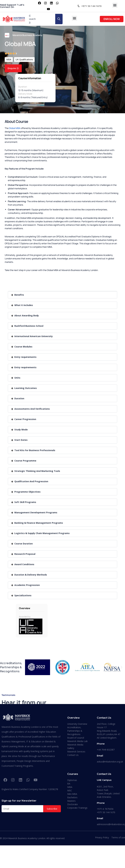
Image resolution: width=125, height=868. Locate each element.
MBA (9, 59)
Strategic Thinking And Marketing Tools (37, 471)
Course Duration (24, 544)
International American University (34, 336)
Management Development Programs (36, 512)
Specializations (23, 595)
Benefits (19, 295)
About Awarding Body (27, 315)
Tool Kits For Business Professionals (35, 450)
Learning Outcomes (26, 388)
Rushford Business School (29, 326)
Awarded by (25, 617)
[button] (115, 5)
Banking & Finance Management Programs (39, 523)
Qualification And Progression (31, 481)
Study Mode (21, 430)
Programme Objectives (27, 492)
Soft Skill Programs (25, 502)
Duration (23, 87)
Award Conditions (24, 564)
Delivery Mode (25, 94)
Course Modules (23, 347)
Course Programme (25, 461)
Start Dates (21, 440)
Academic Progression (27, 585)
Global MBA (15, 128)
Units (17, 378)
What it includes (24, 305)
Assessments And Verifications (32, 409)
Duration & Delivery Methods (31, 575)
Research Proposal (25, 554)
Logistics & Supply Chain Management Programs (42, 533)
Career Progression (25, 419)
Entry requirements (25, 357)
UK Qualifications (24, 59)
